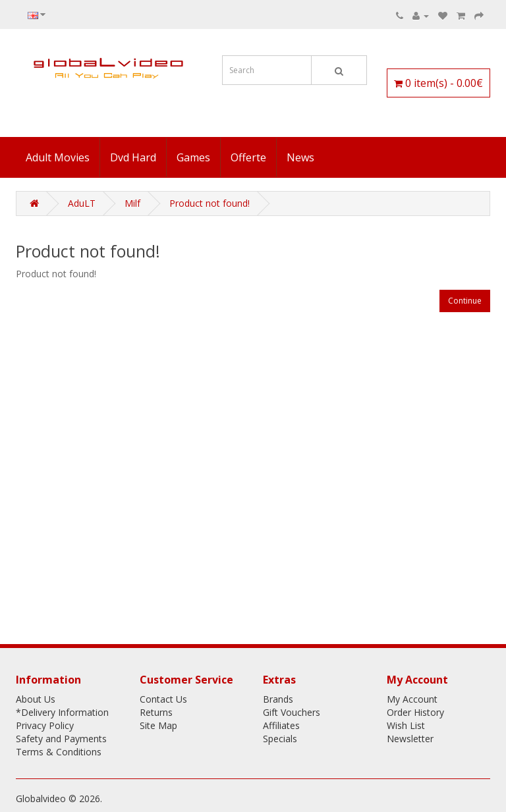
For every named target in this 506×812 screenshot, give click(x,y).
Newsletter (410, 739)
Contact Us (163, 699)
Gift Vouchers (292, 712)
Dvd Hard (133, 157)
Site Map (158, 725)
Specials (280, 739)
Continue (465, 301)
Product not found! (210, 203)
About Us (36, 699)
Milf (132, 203)
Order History (415, 712)
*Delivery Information (62, 712)
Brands (278, 699)
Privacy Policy (45, 725)
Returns (156, 712)
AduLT (82, 203)
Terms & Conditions (59, 752)
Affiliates (281, 725)
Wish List (406, 725)
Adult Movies (58, 157)
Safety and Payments (61, 739)
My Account (412, 699)
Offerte (248, 157)
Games (193, 157)
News (300, 157)
